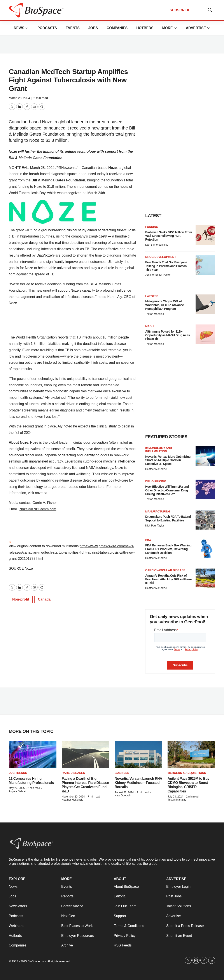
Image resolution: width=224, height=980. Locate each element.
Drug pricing (156, 481)
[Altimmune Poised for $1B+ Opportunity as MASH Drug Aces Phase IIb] (205, 334)
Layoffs (152, 296)
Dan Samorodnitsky (157, 245)
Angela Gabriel (17, 791)
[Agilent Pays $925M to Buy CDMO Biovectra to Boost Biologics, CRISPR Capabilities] (191, 754)
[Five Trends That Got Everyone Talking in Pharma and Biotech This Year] (205, 265)
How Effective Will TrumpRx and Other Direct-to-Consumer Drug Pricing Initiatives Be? (167, 490)
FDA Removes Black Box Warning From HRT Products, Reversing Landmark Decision (168, 549)
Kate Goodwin (123, 796)
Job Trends (18, 773)
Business (122, 773)
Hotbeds (145, 28)
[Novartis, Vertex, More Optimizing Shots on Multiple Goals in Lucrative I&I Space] (205, 456)
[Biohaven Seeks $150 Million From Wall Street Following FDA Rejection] (205, 235)
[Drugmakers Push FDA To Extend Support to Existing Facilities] (205, 520)
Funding (152, 227)
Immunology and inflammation (159, 450)
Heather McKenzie (156, 469)
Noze (112, 168)
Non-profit (21, 599)
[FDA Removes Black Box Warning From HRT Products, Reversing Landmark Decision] (205, 548)
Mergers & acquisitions (187, 773)
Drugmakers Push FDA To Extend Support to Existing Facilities (168, 518)
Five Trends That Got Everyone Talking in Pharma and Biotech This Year (166, 266)
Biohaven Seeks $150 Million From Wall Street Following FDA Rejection (169, 236)
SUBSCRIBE (180, 10)
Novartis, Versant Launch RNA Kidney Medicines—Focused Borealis (138, 783)
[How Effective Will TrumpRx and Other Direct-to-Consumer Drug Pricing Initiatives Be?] (205, 489)
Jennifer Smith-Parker (158, 275)
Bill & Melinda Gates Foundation (58, 180)
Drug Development (161, 257)
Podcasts (47, 28)
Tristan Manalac (155, 314)
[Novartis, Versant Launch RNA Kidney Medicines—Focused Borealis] (138, 754)
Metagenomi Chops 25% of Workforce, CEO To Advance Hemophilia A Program (164, 305)
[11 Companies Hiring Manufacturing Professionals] (33, 754)
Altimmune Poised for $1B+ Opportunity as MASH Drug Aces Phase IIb (168, 335)
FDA (148, 540)
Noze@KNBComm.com (38, 509)
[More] (27, 28)
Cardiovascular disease (165, 570)
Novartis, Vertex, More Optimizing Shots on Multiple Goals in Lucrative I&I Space (168, 460)
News (19, 28)
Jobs (93, 28)
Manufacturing (158, 511)
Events (73, 28)
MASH (149, 326)
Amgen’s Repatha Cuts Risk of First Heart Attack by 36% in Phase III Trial (169, 579)
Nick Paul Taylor (155, 526)
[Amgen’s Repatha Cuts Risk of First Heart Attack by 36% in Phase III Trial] (205, 578)
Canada (44, 599)
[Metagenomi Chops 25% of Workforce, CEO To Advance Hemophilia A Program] (205, 304)
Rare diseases (73, 773)
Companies (117, 28)
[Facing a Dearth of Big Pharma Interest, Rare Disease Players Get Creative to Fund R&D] (86, 754)
